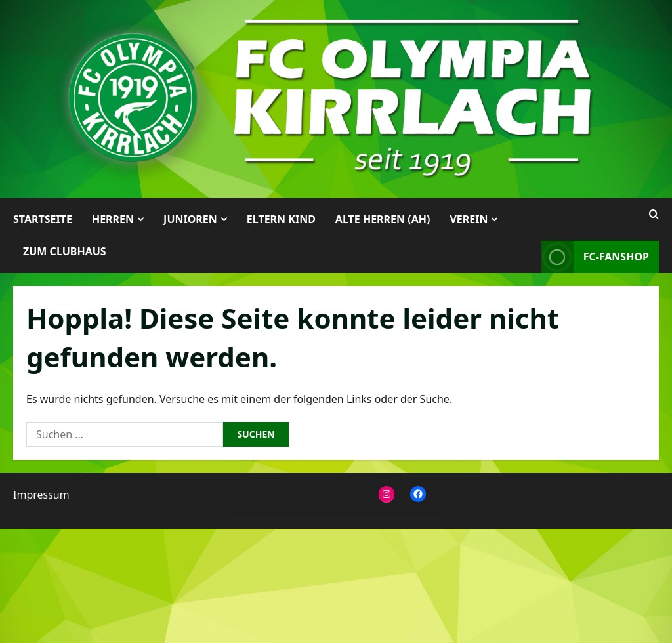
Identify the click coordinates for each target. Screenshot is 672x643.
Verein (469, 219)
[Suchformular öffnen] (654, 215)
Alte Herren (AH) (383, 219)
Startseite (43, 219)
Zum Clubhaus (65, 251)
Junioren (190, 219)
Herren (113, 219)
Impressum (41, 495)
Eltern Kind (281, 219)
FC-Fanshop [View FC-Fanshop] (595, 257)
